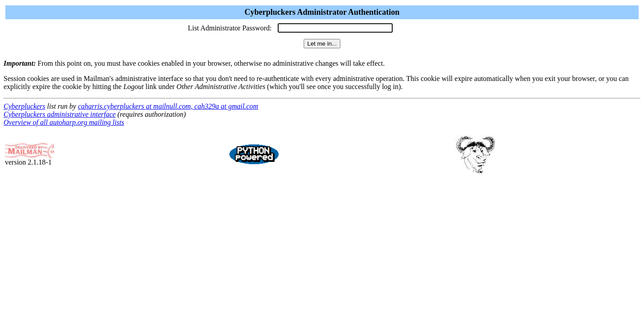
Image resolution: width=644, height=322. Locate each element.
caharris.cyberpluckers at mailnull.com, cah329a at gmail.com (168, 106)
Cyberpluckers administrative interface (60, 114)
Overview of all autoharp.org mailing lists (64, 122)
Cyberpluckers (24, 106)
